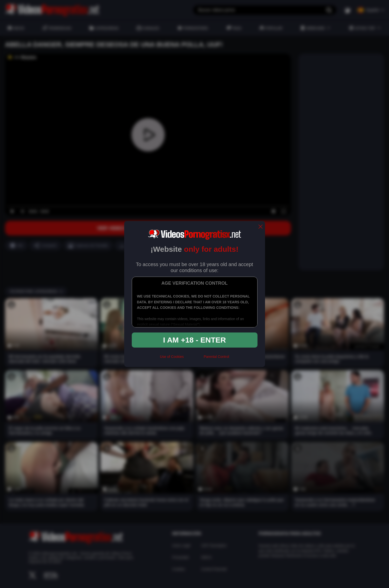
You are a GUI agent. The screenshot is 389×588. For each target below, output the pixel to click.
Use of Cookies (172, 357)
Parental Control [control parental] (216, 357)
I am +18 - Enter (195, 340)
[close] (261, 227)
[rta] (194, 359)
